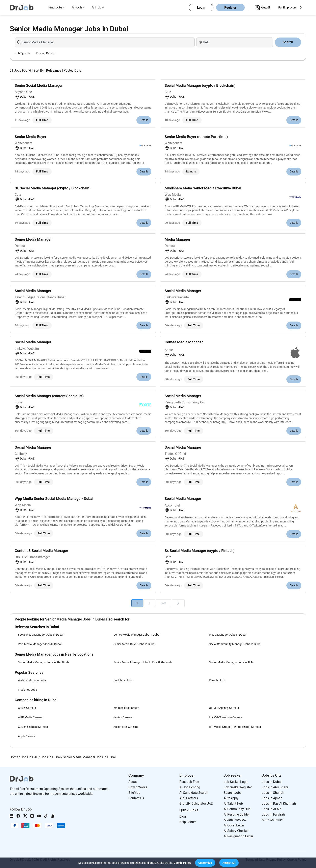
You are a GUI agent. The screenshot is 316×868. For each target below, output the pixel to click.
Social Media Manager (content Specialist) (49, 396)
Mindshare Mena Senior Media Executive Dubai (203, 188)
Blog (183, 816)
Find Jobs (55, 7)
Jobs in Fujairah (273, 814)
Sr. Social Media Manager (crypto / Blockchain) (53, 188)
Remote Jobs (217, 680)
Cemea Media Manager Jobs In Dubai (137, 635)
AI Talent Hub (233, 804)
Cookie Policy (182, 863)
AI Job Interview (235, 820)
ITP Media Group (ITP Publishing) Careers (235, 727)
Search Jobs (233, 793)
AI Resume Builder (237, 814)
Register (230, 8)
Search (288, 42)
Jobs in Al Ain (272, 809)
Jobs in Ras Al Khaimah (279, 804)
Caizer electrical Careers (33, 727)
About (133, 782)
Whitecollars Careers (126, 708)
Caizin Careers (27, 708)
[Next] (178, 603)
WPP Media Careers (30, 717)
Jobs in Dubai (272, 782)
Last (163, 603)
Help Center (188, 822)
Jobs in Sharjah (273, 793)
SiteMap (134, 793)
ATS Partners (189, 798)
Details (144, 120)
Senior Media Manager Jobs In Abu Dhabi (44, 662)
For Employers (287, 7)
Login (201, 8)
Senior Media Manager (33, 239)
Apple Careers (27, 736)
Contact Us (136, 798)
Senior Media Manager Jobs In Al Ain (232, 662)
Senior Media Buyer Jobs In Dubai (134, 644)
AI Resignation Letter (238, 836)
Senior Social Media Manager (39, 85)
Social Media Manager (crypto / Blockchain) (200, 85)
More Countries (273, 820)
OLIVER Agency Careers (224, 708)
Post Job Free (189, 782)
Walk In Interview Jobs (32, 680)
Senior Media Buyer (31, 137)
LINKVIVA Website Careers (226, 717)
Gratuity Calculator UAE (196, 804)
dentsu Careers (123, 717)
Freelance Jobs (27, 690)
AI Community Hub (237, 809)
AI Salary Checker (236, 831)
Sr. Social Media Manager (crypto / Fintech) (200, 551)
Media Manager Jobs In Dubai (228, 635)
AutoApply (231, 798)
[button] (205, 863)
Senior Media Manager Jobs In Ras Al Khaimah (143, 662)
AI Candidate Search (194, 793)
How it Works (138, 787)
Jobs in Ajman (272, 798)
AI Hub (96, 7)
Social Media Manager (33, 291)
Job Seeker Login (236, 782)
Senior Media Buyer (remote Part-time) (196, 137)
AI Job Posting (190, 787)
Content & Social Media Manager (41, 551)
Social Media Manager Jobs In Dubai (41, 635)
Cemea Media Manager (184, 342)
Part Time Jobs (123, 680)
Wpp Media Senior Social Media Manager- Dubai (54, 499)
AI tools (77, 7)
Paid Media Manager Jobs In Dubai (40, 644)
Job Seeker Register (238, 787)
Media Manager (177, 239)
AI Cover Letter (234, 825)
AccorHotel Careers (126, 727)
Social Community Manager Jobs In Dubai (235, 644)
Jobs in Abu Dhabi (275, 787)
